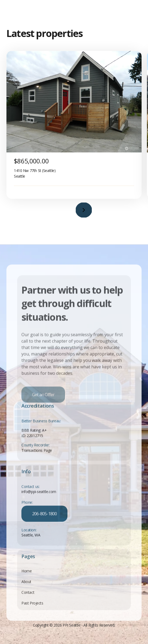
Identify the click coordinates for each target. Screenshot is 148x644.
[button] (84, 210)
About (26, 587)
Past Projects (32, 609)
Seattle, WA (31, 541)
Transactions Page (37, 456)
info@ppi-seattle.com (39, 497)
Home (26, 576)
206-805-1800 (44, 519)
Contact (28, 598)
